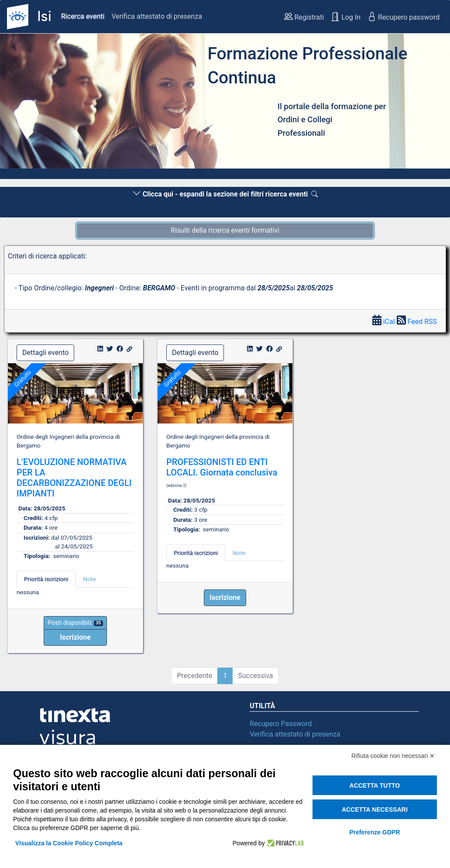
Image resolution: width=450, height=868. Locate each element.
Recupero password (404, 17)
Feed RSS (417, 322)
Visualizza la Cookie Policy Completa (69, 843)
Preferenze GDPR (374, 832)
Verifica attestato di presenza (156, 16)
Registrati (304, 17)
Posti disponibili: (75, 623)
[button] (34, 103)
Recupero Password (281, 724)
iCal (385, 322)
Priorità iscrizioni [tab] (46, 579)
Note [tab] (89, 579)
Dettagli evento (45, 353)
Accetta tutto (375, 785)
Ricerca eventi (83, 16)
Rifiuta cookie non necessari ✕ (393, 756)
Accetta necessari (375, 809)
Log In (346, 17)
